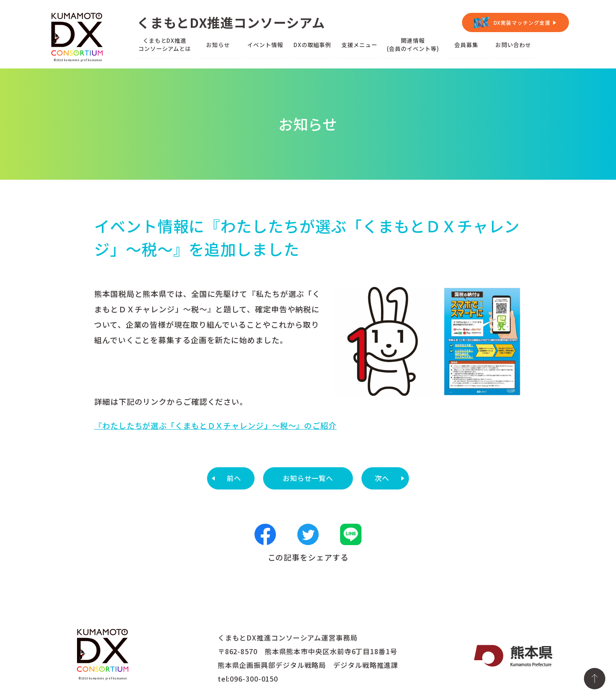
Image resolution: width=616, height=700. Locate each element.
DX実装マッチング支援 (522, 22)
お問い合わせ (513, 45)
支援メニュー (359, 45)
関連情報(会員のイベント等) (413, 44)
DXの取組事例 (312, 45)
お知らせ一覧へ (308, 478)
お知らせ (218, 45)
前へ (234, 478)
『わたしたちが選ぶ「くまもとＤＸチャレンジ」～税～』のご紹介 (215, 425)
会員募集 (466, 45)
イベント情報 (265, 45)
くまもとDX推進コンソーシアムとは (165, 44)
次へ (382, 478)
